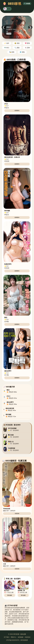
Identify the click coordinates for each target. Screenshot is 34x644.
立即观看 (9, 34)
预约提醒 (10, 595)
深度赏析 (17, 514)
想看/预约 (17, 111)
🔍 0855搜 (27, 4)
